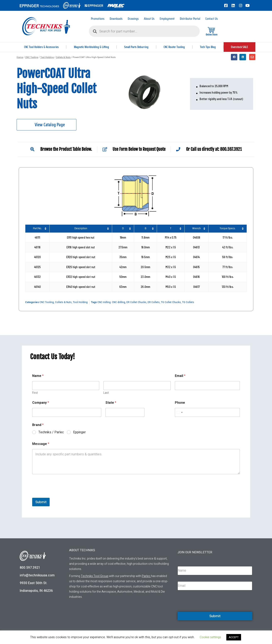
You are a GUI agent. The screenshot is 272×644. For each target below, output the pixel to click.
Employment (167, 19)
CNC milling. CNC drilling (111, 302)
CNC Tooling (32, 57)
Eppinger (79, 432)
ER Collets (154, 302)
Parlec (146, 576)
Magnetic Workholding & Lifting (92, 47)
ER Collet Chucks (136, 302)
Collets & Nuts (63, 57)
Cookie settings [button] (210, 637)
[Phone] (207, 412)
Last (106, 393)
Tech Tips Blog (208, 47)
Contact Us (212, 19)
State (111, 403)
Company (41, 403)
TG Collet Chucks (171, 302)
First (35, 393)
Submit (41, 502)
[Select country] (179, 412)
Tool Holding (47, 57)
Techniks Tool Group (95, 576)
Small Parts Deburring (137, 47)
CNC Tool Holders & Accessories (41, 47)
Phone (180, 403)
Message (41, 444)
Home (20, 57)
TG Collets (188, 302)
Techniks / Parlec (51, 432)
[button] (234, 57)
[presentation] (64, 495)
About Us (149, 19)
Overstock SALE (239, 47)
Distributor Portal (190, 19)
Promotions (98, 19)
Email (180, 376)
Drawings (133, 19)
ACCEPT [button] (234, 637)
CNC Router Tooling (175, 47)
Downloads (116, 19)
